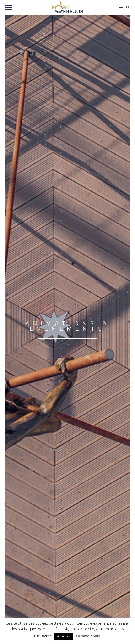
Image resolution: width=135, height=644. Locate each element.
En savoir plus (88, 636)
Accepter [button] (63, 636)
